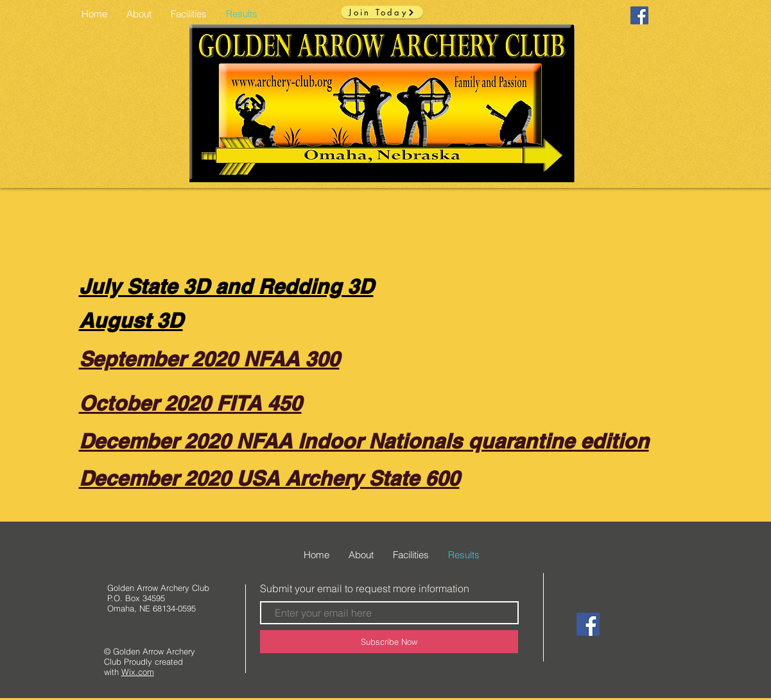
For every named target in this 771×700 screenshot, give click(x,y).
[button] (189, 14)
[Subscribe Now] (389, 642)
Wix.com (138, 672)
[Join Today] (382, 12)
